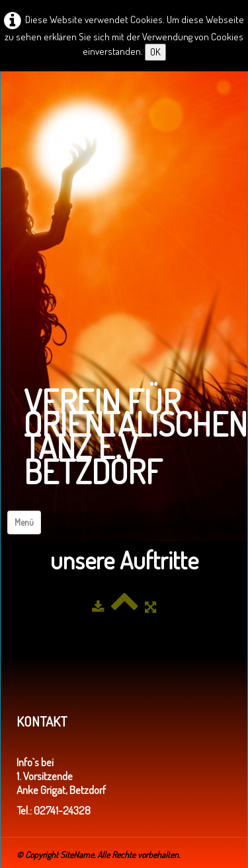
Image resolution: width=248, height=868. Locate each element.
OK (155, 52)
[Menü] (24, 523)
